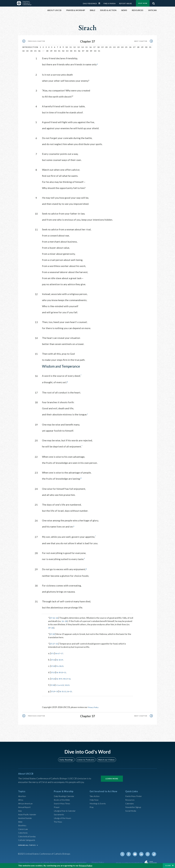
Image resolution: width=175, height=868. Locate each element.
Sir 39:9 (61, 678)
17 (94, 47)
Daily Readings (90, 3)
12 (75, 47)
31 (150, 47)
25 (126, 47)
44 (71, 51)
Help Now (143, 3)
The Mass (58, 821)
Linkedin (143, 853)
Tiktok (154, 853)
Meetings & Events (99, 803)
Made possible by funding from (129, 862)
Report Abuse (125, 3)
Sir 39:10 (62, 672)
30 (146, 47)
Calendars (130, 803)
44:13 (68, 678)
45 (75, 51)
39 (51, 51)
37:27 (53, 643)
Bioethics (23, 824)
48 (87, 51)
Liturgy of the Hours (63, 817)
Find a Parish (110, 3)
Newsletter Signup (134, 806)
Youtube (137, 853)
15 (87, 47)
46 (79, 51)
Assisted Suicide (26, 817)
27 (134, 47)
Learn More (112, 778)
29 (142, 47)
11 (71, 47)
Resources (130, 799)
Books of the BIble (62, 799)
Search (154, 3)
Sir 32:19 (62, 659)
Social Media (131, 810)
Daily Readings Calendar (100, 3)
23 (118, 47)
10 (67, 47)
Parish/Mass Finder (135, 795)
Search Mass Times (63, 803)
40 (55, 51)
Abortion (22, 795)
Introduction (30, 47)
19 (102, 47)
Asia (20, 810)
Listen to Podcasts (86, 759)
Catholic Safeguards (28, 839)
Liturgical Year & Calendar (66, 810)
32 (24, 51)
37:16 (53, 617)
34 (31, 51)
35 (35, 51)
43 (67, 51)
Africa (21, 799)
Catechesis (24, 832)
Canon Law (23, 828)
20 (106, 47)
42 (63, 51)
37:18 (53, 665)
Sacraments (59, 814)
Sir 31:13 (65, 691)
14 (82, 47)
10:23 (70, 684)
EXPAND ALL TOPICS (27, 844)
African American (26, 803)
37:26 (54, 678)
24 (122, 47)
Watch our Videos (105, 759)
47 (83, 51)
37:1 (53, 653)
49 (91, 51)
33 (27, 51)
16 (91, 47)
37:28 (53, 684)
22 (114, 47)
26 (130, 47)
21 (110, 47)
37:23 (54, 672)
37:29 (54, 691)
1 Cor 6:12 (62, 684)
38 (47, 51)
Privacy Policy (95, 707)
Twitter (125, 853)
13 (79, 47)
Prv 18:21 (62, 665)
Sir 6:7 (59, 653)
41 (59, 51)
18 (98, 47)
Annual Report (25, 806)
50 (95, 51)
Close (168, 866)
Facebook (131, 853)
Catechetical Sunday (28, 835)
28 (138, 47)
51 (99, 51)
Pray (92, 806)
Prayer (57, 806)
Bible (21, 821)
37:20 (53, 633)
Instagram (148, 853)
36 (39, 51)
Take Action (95, 795)
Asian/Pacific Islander (28, 814)
